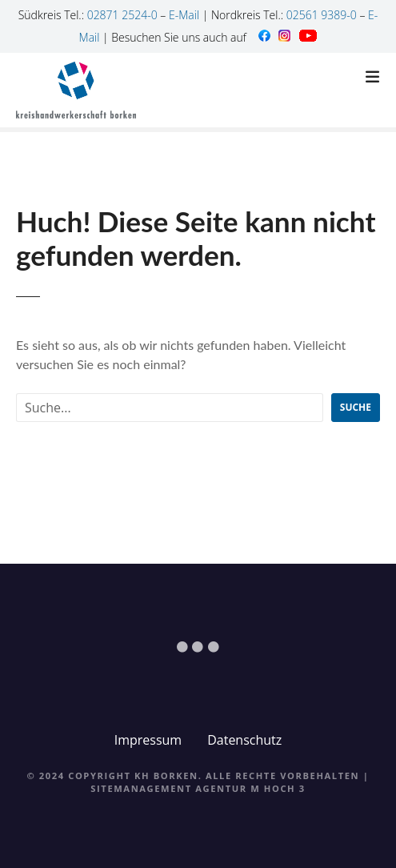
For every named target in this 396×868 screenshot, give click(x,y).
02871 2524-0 (122, 15)
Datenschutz (244, 740)
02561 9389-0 (322, 15)
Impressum (148, 740)
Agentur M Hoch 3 (250, 788)
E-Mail (184, 15)
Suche (356, 407)
